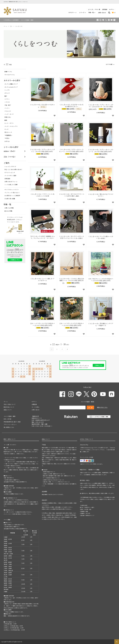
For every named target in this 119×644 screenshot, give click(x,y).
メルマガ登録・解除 (27, 20)
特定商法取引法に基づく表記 (12, 422)
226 (11, 26)
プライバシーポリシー (10, 424)
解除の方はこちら (102, 407)
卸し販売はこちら (9, 427)
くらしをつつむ (19, 26)
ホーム (5, 26)
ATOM (9, 419)
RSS (5, 419)
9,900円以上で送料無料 (11, 20)
